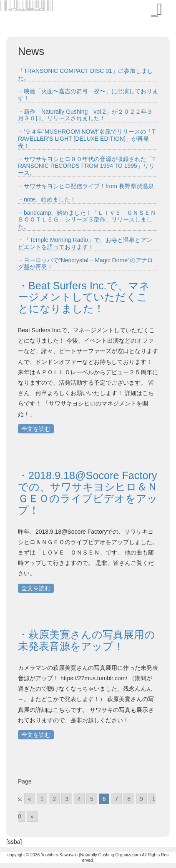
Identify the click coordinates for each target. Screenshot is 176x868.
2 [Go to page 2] (54, 799)
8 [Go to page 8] (129, 799)
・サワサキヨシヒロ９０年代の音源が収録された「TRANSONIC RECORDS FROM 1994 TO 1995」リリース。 (87, 166)
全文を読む (36, 429)
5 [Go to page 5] (92, 799)
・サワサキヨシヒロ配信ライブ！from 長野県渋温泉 (86, 186)
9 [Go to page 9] (141, 799)
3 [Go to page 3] (67, 799)
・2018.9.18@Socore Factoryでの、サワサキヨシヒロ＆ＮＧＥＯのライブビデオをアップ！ (88, 493)
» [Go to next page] (32, 816)
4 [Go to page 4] (79, 799)
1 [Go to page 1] (42, 799)
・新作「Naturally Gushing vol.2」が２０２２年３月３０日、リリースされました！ (85, 115)
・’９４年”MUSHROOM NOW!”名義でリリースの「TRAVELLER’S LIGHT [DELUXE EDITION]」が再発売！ (87, 139)
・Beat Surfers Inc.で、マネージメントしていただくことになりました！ (84, 297)
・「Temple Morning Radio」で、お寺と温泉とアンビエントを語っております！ (85, 243)
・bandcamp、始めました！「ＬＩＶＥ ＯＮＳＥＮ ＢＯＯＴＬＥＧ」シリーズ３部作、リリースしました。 (90, 220)
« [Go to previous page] (30, 799)
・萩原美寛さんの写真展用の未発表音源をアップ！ (87, 640)
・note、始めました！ (47, 199)
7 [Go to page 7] (116, 799)
